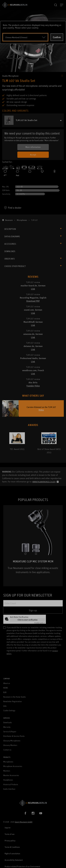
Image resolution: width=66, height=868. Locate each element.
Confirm (57, 37)
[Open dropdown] (25, 37)
